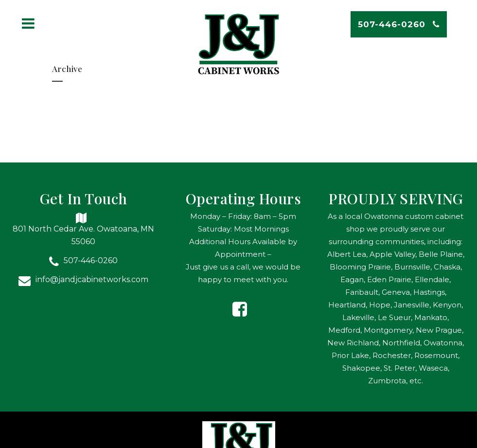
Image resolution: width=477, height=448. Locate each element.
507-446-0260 (399, 24)
